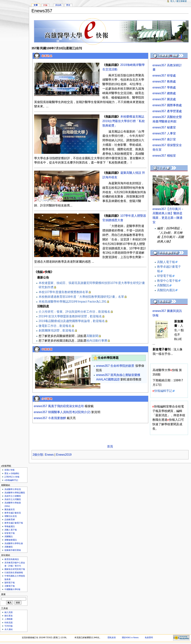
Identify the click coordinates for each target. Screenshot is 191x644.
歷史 (68, 5)
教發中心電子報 (167, 281)
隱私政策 (112, 637)
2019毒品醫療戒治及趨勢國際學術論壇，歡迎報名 (72, 321)
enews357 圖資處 (164, 99)
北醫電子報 (10, 586)
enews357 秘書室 (164, 127)
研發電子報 (165, 276)
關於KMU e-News (130, 637)
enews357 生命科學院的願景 (115, 366)
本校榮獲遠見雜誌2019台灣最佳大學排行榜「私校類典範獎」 (124, 121)
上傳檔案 (9, 619)
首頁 (110, 446)
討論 (45, 5)
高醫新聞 (92, 336)
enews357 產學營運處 (167, 111)
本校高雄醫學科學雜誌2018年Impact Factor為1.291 (73, 302)
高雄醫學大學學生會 (14, 543)
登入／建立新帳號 (179, 1)
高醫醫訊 (163, 285)
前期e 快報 (10, 470)
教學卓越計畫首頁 (13, 513)
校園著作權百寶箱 (13, 550)
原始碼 (58, 5)
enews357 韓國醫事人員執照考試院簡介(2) (63, 412)
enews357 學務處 (164, 87)
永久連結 (9, 629)
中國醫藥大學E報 (12, 589)
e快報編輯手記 (11, 480)
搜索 (3, 594)
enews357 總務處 (164, 93)
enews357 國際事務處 (167, 105)
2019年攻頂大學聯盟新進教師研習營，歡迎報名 (70, 316)
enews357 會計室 (164, 139)
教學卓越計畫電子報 (14, 523)
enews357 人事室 (164, 133)
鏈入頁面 (9, 612)
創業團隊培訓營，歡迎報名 (57, 330)
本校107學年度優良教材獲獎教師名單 (63, 292)
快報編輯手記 (162, 391)
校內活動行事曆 (97, 341)
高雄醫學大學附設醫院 (15, 493)
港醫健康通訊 (11, 540)
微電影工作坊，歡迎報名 (55, 326)
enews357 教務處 (164, 81)
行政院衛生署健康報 (14, 573)
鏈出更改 (9, 616)
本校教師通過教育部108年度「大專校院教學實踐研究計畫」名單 (81, 297)
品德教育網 (10, 519)
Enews (49, 455)
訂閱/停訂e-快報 (12, 477)
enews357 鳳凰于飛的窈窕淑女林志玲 (59, 406)
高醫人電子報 (166, 262)
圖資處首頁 (10, 509)
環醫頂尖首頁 (11, 516)
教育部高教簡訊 (12, 559)
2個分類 (38, 455)
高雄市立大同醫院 (13, 499)
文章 (36, 5)
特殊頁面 (9, 623)
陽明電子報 (10, 583)
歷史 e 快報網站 (13, 473)
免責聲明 (149, 637)
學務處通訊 (10, 526)
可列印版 (9, 626)
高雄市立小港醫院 (13, 496)
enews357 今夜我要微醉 (50, 418)
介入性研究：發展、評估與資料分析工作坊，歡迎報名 (74, 312)
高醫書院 (9, 547)
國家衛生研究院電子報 (15, 569)
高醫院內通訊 (166, 290)
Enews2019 (64, 455)
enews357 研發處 (164, 76)
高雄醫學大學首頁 (13, 489)
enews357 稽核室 (164, 156)
